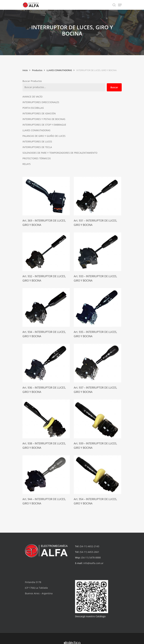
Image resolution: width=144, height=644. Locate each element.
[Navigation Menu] (120, 5)
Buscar (114, 87)
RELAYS (27, 164)
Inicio (25, 70)
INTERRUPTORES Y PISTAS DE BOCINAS (44, 119)
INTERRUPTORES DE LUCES (37, 142)
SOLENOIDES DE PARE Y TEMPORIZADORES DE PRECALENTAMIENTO (60, 153)
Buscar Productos (32, 81)
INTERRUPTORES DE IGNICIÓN (39, 113)
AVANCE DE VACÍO (32, 97)
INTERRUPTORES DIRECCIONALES (41, 102)
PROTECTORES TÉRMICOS (37, 158)
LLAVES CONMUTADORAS (59, 70)
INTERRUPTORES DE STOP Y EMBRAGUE (44, 125)
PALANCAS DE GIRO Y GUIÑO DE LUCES (44, 136)
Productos (37, 70)
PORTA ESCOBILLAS (33, 108)
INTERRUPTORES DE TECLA (37, 147)
